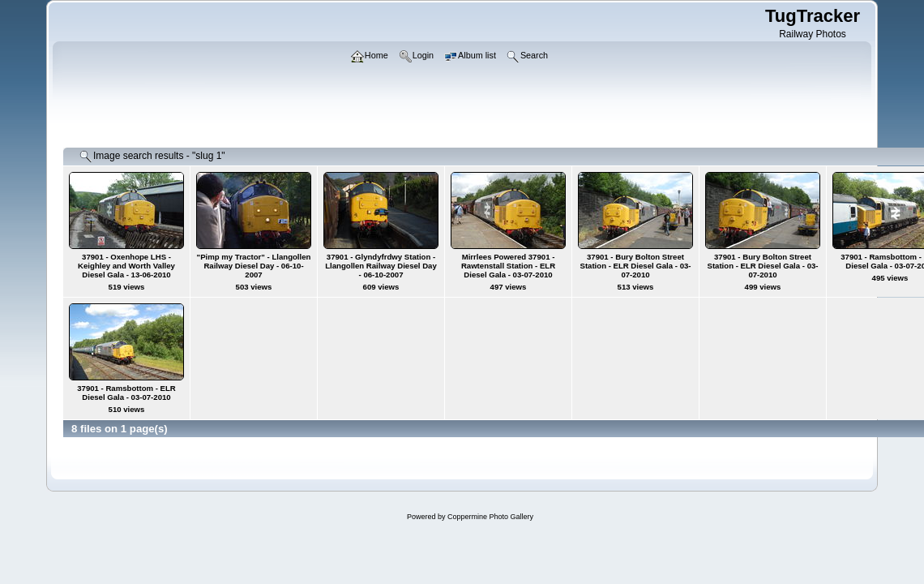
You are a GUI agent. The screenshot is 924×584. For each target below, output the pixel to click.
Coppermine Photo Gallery (490, 517)
